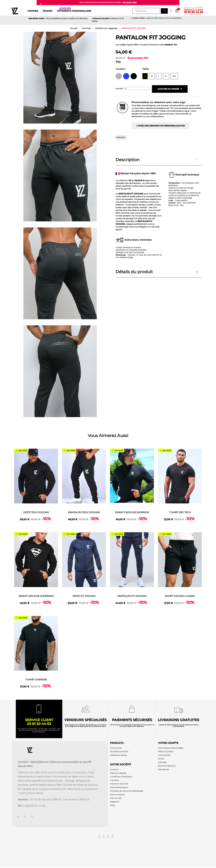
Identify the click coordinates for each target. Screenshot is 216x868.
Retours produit (166, 752)
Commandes (164, 756)
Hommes (33, 11)
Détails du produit (134, 272)
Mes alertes (163, 770)
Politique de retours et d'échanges (127, 792)
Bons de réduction (167, 767)
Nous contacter (118, 795)
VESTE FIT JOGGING (84, 596)
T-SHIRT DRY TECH (180, 512)
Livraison (114, 770)
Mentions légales (118, 774)
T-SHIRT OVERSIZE (36, 680)
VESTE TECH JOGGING (36, 512)
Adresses (162, 763)
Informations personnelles (171, 749)
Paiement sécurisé (119, 785)
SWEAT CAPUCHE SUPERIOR (132, 512)
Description (128, 160)
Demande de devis (119, 788)
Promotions (116, 749)
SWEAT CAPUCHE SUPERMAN (36, 596)
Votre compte (168, 744)
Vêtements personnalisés (74, 11)
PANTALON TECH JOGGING (84, 512)
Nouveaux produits (119, 752)
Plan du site (116, 799)
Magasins (115, 803)
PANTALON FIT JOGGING (132, 596)
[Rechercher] (146, 11)
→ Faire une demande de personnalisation (160, 126)
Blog (112, 806)
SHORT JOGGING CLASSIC (180, 596)
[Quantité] (137, 89)
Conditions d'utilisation (121, 778)
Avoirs (161, 760)
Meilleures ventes (118, 756)
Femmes (48, 11)
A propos (114, 781)
